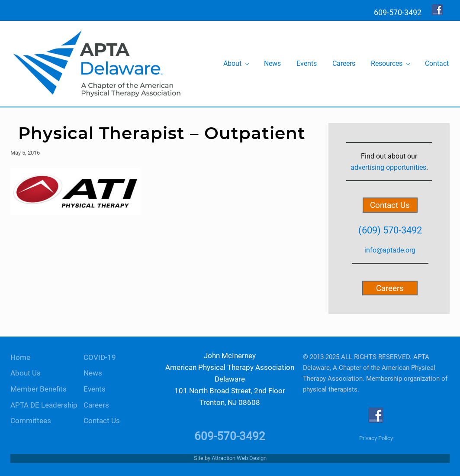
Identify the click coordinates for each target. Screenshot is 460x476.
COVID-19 (100, 358)
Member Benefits (39, 389)
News (93, 373)
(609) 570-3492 (390, 230)
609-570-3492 (230, 436)
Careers (390, 288)
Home (20, 358)
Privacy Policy (376, 438)
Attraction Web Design (239, 458)
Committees (31, 421)
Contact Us (390, 205)
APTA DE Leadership (44, 405)
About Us (26, 373)
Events (95, 389)
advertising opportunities (388, 167)
